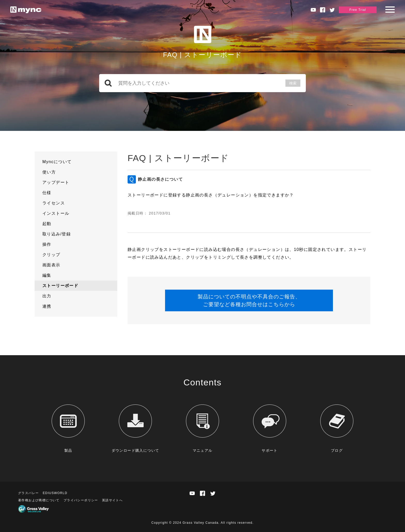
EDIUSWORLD (55, 493)
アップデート (56, 182)
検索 (293, 83)
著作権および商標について (39, 500)
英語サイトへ (112, 500)
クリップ (51, 255)
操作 (47, 244)
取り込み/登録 (57, 234)
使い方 (49, 172)
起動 (47, 224)
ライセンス (54, 203)
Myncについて (57, 162)
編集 (47, 275)
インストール (56, 213)
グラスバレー (28, 493)
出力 (47, 296)
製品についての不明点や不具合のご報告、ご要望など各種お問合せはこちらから (249, 300)
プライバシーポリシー (81, 500)
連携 (47, 306)
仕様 (47, 193)
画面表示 (51, 265)
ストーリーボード (60, 286)
